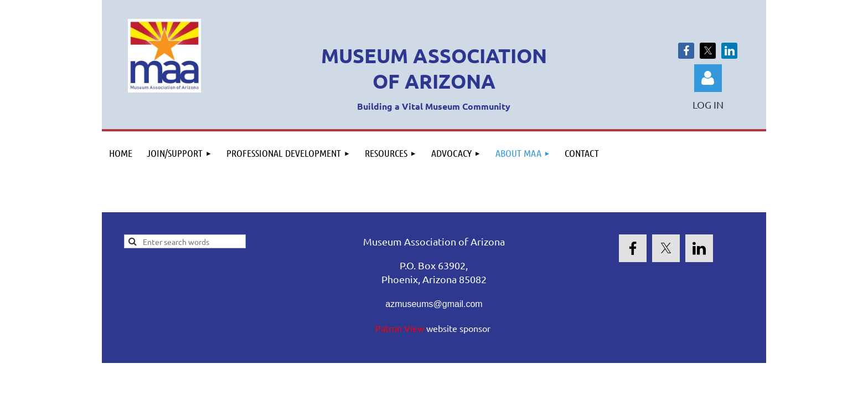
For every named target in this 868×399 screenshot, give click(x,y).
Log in (708, 78)
